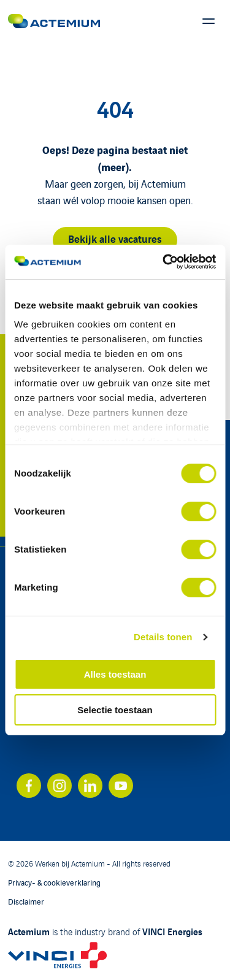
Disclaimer (26, 901)
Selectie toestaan (115, 710)
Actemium (29, 931)
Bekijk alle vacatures (115, 238)
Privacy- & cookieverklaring (54, 882)
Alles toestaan (115, 674)
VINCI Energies (172, 931)
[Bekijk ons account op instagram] (59, 786)
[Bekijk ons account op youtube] (121, 786)
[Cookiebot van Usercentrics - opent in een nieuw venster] (164, 262)
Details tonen (163, 637)
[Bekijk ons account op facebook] (29, 786)
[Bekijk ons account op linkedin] (90, 786)
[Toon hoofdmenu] (209, 21)
